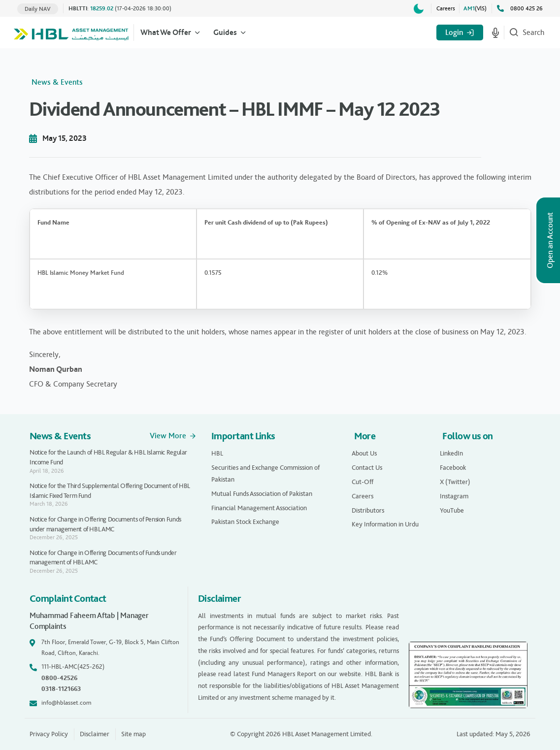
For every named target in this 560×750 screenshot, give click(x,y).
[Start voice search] (495, 33)
